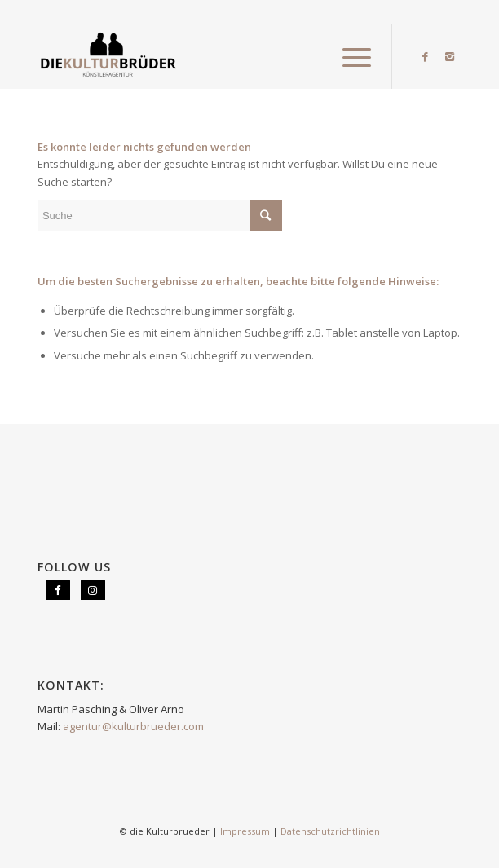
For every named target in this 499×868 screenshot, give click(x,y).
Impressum (245, 831)
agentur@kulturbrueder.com (133, 726)
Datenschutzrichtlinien (330, 831)
